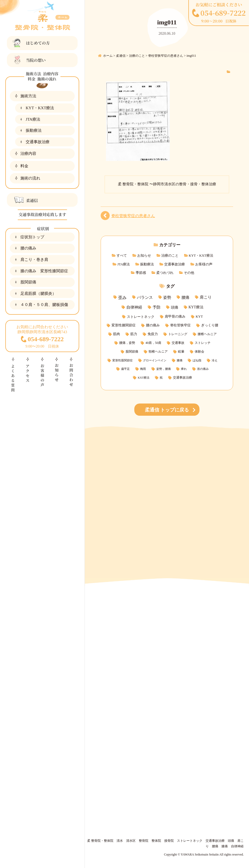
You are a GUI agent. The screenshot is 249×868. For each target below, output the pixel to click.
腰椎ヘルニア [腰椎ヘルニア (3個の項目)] (207, 334)
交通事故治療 (38, 142)
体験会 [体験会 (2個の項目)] (199, 352)
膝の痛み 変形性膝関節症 (44, 271)
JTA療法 (33, 119)
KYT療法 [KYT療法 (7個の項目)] (196, 307)
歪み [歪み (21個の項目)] (122, 298)
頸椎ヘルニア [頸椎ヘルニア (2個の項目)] (158, 352)
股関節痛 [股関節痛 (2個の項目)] (132, 352)
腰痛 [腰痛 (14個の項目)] (185, 297)
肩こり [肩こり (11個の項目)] (206, 297)
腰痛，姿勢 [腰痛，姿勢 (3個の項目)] (127, 343)
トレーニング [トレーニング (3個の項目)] (178, 334)
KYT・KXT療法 (40, 108)
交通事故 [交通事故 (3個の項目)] (178, 343)
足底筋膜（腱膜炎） (38, 293)
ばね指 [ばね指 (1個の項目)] (197, 360)
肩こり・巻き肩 (34, 259)
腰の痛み (28, 248)
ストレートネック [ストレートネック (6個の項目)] (141, 317)
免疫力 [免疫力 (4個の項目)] (153, 334)
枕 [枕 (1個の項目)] (161, 378)
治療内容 (28, 153)
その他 (189, 273)
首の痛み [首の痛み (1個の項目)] (203, 369)
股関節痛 (28, 282)
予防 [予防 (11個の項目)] (157, 307)
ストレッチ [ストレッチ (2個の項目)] (203, 343)
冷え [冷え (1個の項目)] (215, 360)
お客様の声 (204, 264)
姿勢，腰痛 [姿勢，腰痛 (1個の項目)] (164, 369)
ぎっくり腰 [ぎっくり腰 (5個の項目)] (210, 325)
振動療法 (34, 130)
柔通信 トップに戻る (167, 410)
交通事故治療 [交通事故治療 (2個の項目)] (183, 378)
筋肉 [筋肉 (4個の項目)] (117, 334)
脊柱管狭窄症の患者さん (133, 216)
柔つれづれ (165, 273)
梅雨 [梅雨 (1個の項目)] (143, 369)
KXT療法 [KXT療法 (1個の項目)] (144, 378)
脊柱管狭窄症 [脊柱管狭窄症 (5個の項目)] (180, 325)
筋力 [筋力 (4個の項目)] (134, 334)
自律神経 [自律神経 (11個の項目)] (134, 307)
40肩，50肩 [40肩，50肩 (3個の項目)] (153, 343)
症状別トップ (32, 237)
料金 (24, 166)
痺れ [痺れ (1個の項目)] (184, 369)
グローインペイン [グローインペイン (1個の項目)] (155, 360)
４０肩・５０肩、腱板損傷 (44, 304)
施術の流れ (30, 178)
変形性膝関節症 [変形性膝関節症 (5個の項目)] (124, 325)
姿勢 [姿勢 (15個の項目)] (167, 297)
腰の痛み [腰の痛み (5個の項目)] (153, 325)
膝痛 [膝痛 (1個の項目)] (180, 360)
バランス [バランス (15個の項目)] (145, 297)
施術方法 (28, 96)
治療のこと (170, 255)
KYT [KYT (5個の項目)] (199, 316)
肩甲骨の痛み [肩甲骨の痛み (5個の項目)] (175, 316)
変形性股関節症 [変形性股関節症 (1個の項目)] (123, 360)
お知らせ (144, 255)
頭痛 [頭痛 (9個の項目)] (175, 307)
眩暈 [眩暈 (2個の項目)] (181, 352)
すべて (122, 255)
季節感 (141, 273)
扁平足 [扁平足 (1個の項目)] (125, 369)
